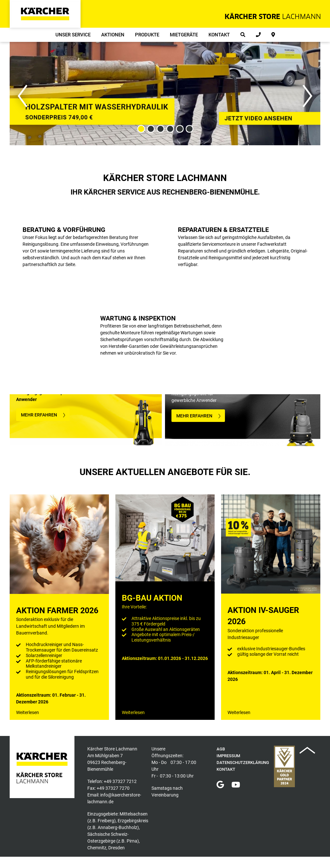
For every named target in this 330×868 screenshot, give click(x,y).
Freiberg (106, 821)
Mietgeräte (184, 35)
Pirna (132, 841)
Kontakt (219, 35)
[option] (165, 94)
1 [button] (141, 129)
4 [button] (170, 129)
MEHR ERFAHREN (39, 415)
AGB (221, 749)
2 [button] (150, 129)
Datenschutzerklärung (243, 763)
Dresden (116, 848)
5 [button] (180, 129)
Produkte (147, 35)
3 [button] (160, 129)
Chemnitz (97, 848)
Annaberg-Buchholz (117, 827)
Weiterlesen (28, 712)
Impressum (228, 756)
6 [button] (189, 129)
